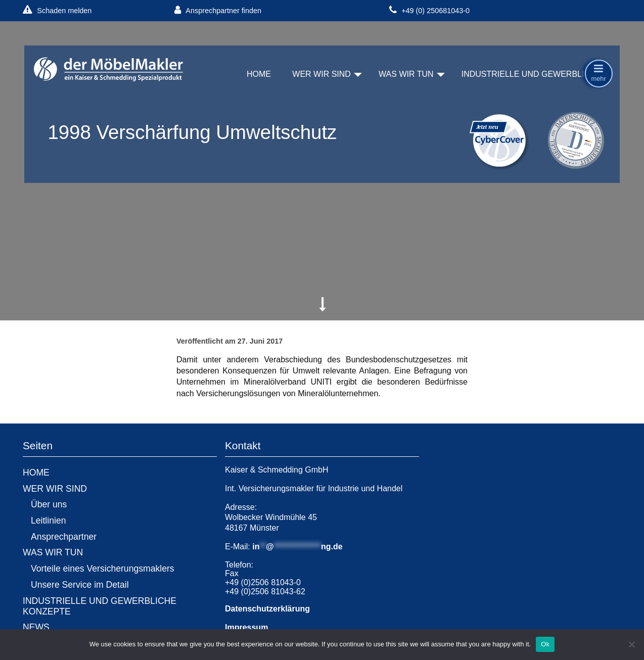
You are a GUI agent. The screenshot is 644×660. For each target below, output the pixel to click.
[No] (631, 644)
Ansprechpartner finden (218, 10)
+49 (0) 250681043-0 (429, 10)
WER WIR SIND (321, 74)
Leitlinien (48, 521)
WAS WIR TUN (406, 74)
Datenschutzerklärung (267, 609)
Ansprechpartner (64, 537)
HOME (259, 74)
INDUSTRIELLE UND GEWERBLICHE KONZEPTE (100, 606)
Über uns (49, 504)
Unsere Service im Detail (80, 585)
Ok (545, 644)
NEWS (36, 627)
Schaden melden (57, 10)
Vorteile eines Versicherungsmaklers (103, 569)
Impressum (246, 627)
